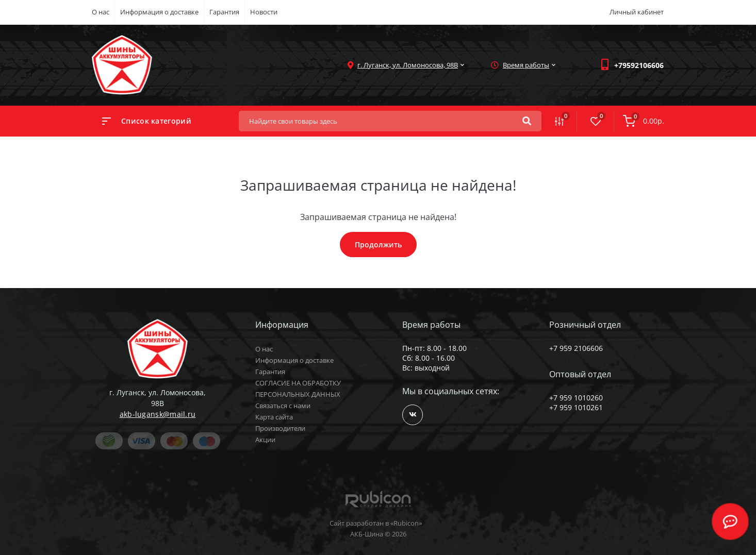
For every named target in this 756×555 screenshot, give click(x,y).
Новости (264, 12)
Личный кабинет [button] (637, 12)
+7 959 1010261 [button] (576, 407)
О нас (101, 12)
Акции (265, 440)
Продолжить (378, 245)
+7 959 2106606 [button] (576, 348)
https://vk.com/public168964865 (413, 415)
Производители (280, 428)
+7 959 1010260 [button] (576, 398)
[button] (639, 65)
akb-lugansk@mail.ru (158, 414)
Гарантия (224, 12)
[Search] (527, 121)
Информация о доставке (159, 12)
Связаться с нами (283, 406)
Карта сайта (274, 417)
